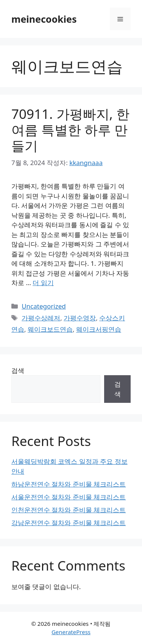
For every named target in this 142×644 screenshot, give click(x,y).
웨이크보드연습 (50, 329)
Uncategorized (44, 306)
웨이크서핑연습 (99, 329)
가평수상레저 (41, 318)
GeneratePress (71, 632)
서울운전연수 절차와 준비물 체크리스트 (69, 497)
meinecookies (44, 19)
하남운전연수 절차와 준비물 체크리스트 (69, 484)
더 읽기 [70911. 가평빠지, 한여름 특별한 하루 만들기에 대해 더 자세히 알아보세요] (43, 283)
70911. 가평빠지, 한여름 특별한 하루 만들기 (70, 130)
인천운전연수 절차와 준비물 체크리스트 (69, 510)
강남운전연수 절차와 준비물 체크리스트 (69, 523)
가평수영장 (80, 318)
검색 (18, 370)
